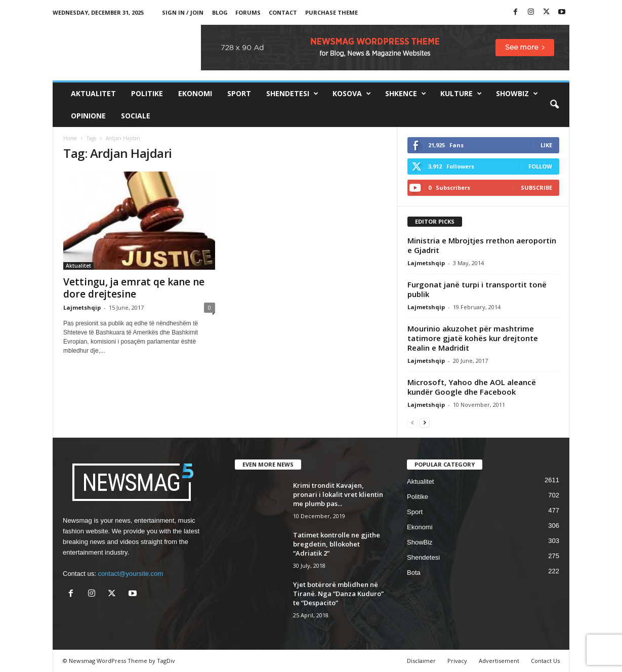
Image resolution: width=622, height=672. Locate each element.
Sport (239, 93)
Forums (248, 12)
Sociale (136, 116)
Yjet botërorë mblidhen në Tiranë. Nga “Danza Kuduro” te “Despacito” (338, 594)
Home (70, 138)
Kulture (461, 94)
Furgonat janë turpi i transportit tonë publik (477, 289)
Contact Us (545, 661)
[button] (554, 105)
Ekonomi (195, 93)
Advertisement (499, 661)
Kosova (352, 94)
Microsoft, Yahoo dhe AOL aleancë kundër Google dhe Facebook (472, 387)
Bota (414, 573)
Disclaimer (421, 661)
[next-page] (425, 422)
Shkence (406, 94)
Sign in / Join (183, 12)
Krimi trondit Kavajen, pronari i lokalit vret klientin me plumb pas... (338, 494)
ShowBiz (517, 94)
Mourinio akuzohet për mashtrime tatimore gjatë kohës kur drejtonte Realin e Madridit (473, 338)
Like (546, 145)
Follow (540, 166)
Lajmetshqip (82, 307)
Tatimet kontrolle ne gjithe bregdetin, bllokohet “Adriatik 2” (337, 544)
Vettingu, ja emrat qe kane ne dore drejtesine (134, 288)
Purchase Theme (331, 12)
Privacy (457, 661)
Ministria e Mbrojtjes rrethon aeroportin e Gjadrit (482, 245)
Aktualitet (93, 93)
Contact (283, 12)
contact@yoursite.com (130, 574)
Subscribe (536, 187)
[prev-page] (412, 422)
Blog (220, 12)
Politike (147, 93)
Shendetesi (292, 94)
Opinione (88, 116)
